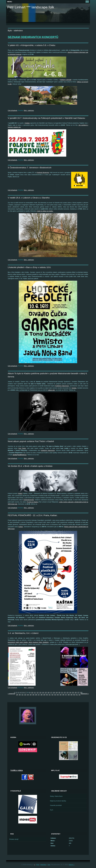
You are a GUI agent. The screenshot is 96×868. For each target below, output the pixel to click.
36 (36, 695)
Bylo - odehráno (29, 110)
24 (70, 693)
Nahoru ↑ (72, 865)
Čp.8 (52, 810)
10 (32, 693)
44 (58, 695)
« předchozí (12, 694)
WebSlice (43, 865)
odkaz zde (51, 390)
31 (22, 695)
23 (67, 693)
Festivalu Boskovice (43, 173)
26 (76, 693)
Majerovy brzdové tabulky (58, 801)
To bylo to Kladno (33, 502)
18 (54, 693)
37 (39, 695)
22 (65, 693)
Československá (29, 500)
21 (62, 693)
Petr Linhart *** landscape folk (31, 7)
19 (57, 693)
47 (66, 695)
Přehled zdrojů (14, 839)
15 (46, 693)
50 (74, 695)
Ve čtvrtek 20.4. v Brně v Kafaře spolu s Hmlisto (30, 466)
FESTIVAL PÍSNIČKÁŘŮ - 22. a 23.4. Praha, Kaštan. (33, 515)
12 (38, 693)
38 (41, 695)
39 (44, 695)
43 (55, 695)
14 (43, 693)
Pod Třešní (22, 448)
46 (63, 695)
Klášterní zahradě (66, 80)
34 (31, 695)
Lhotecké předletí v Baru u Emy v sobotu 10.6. (30, 267)
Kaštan (21, 527)
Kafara (20, 493)
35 (33, 695)
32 (25, 695)
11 (35, 693)
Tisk (49, 865)
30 (20, 695)
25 (73, 693)
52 (80, 695)
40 (47, 695)
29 (17, 695)
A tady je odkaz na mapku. (45, 211)
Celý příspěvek (13, 110)
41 (50, 695)
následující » (85, 694)
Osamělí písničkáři (56, 805)
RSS (38, 865)
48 (69, 695)
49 (71, 695)
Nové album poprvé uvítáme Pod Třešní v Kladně (31, 441)
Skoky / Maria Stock (56, 796)
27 (78, 693)
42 (52, 695)
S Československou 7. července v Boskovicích (30, 168)
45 (61, 695)
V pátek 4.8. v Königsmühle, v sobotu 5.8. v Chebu (32, 45)
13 (40, 693)
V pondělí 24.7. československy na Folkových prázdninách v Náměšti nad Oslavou (46, 118)
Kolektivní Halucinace (62, 386)
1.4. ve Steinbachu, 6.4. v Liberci (23, 633)
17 (51, 693)
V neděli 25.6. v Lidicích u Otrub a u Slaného (29, 198)
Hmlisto (27, 123)
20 (59, 693)
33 (28, 695)
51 (77, 695)
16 (48, 693)
